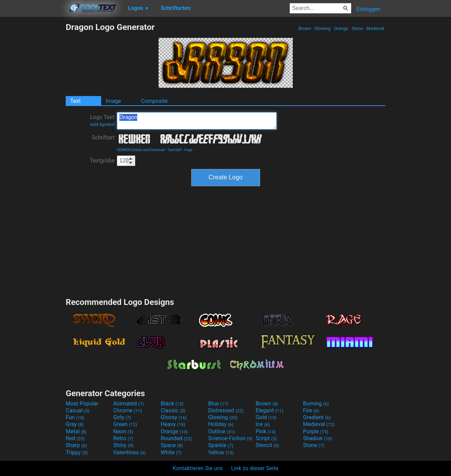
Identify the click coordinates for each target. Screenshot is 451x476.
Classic (173, 410)
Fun (75, 417)
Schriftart (103, 137)
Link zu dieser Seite (255, 468)
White (171, 452)
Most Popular (82, 404)
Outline (222, 431)
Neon (123, 431)
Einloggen (368, 9)
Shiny (123, 445)
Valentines (130, 452)
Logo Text (102, 120)
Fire (311, 410)
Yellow (221, 452)
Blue (218, 404)
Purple (316, 431)
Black (172, 404)
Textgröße (102, 161)
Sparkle (221, 445)
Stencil (267, 445)
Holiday (221, 424)
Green (125, 424)
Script (266, 438)
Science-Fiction (230, 438)
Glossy (174, 417)
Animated (128, 404)
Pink (266, 431)
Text (75, 101)
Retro (123, 438)
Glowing (323, 28)
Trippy (77, 452)
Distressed (226, 410)
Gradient (317, 417)
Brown (305, 28)
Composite (154, 101)
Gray (75, 424)
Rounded (176, 438)
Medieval (375, 28)
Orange (341, 28)
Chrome (128, 410)
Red (75, 438)
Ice (263, 424)
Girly (122, 417)
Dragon (197, 121)
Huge (189, 150)
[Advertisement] (33, 125)
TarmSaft (175, 150)
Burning (316, 404)
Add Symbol (102, 124)
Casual (78, 410)
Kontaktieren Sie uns (198, 468)
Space (172, 445)
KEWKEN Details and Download (141, 150)
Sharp (76, 445)
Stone (357, 28)
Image (113, 101)
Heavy (173, 424)
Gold (266, 417)
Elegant (270, 410)
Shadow (318, 438)
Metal (76, 431)
